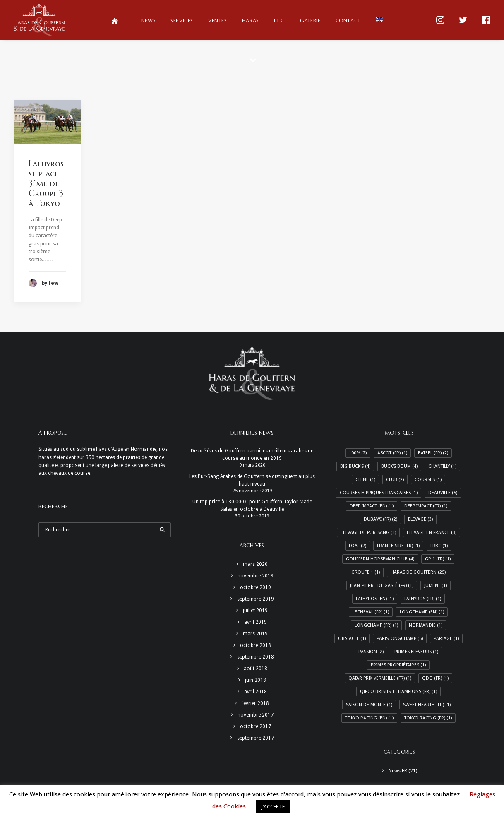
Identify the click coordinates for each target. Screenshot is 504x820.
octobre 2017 (256, 726)
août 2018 (256, 669)
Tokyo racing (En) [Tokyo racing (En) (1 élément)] (369, 718)
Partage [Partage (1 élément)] (446, 638)
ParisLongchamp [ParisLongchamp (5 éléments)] (400, 638)
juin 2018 (256, 680)
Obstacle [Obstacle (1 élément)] (352, 638)
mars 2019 (255, 634)
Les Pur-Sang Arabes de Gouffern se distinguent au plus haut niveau (252, 480)
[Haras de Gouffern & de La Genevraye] (39, 20)
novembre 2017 (256, 715)
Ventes (218, 20)
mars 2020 (255, 564)
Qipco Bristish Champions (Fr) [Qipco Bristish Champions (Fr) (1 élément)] (398, 691)
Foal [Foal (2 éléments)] (358, 546)
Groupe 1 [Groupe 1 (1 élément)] (366, 572)
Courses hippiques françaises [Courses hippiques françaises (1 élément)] (379, 493)
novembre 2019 (256, 576)
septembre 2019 (256, 599)
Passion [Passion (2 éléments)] (371, 652)
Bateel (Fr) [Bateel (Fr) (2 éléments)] (433, 453)
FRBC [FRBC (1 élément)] (439, 546)
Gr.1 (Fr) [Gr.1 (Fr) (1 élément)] (438, 559)
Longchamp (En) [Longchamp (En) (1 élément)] (422, 612)
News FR (398, 771)
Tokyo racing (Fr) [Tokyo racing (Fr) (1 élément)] (428, 718)
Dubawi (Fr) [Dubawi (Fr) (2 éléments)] (380, 519)
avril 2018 (256, 692)
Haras (251, 20)
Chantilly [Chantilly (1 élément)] (442, 466)
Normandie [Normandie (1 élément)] (426, 625)
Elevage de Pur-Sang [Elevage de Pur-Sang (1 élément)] (368, 533)
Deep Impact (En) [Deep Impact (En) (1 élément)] (372, 506)
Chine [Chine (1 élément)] (365, 480)
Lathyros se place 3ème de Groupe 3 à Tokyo (46, 184)
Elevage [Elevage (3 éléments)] (420, 519)
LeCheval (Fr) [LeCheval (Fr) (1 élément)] (371, 612)
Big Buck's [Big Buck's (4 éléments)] (355, 466)
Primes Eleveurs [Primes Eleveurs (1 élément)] (416, 652)
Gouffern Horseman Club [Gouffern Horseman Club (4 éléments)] (380, 559)
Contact (348, 20)
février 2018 (255, 703)
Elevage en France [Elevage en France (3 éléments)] (432, 533)
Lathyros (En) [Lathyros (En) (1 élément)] (375, 599)
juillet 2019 (255, 611)
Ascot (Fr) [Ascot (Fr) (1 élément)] (392, 453)
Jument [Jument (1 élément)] (436, 586)
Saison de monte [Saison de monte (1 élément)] (369, 705)
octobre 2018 (256, 645)
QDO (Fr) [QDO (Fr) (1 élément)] (435, 678)
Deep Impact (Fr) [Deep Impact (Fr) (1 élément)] (426, 506)
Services (182, 20)
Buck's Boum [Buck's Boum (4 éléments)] (399, 466)
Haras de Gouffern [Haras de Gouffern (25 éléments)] (418, 572)
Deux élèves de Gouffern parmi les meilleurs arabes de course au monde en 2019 (252, 454)
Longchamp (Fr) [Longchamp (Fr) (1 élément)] (376, 625)
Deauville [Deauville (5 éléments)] (443, 493)
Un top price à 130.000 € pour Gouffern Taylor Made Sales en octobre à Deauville (252, 505)
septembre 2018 (256, 657)
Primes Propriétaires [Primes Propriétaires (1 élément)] (398, 665)
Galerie (310, 20)
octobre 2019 (256, 587)
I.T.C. (280, 20)
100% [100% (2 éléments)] (358, 453)
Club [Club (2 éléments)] (395, 480)
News (148, 20)
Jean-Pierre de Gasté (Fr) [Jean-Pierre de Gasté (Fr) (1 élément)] (382, 586)
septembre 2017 (256, 738)
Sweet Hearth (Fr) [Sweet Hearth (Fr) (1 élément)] (427, 705)
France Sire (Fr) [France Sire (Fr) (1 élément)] (398, 546)
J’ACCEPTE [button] (273, 807)
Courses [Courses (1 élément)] (428, 480)
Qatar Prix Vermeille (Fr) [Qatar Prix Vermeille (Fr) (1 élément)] (380, 678)
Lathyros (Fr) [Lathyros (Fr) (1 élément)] (423, 599)
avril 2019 (256, 622)
